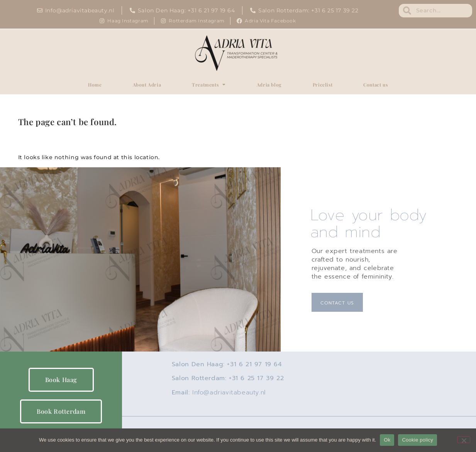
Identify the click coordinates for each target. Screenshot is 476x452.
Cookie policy (418, 440)
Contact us (375, 85)
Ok (387, 440)
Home (95, 85)
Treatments (209, 85)
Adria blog (269, 85)
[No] (464, 440)
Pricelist (323, 85)
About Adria (147, 85)
